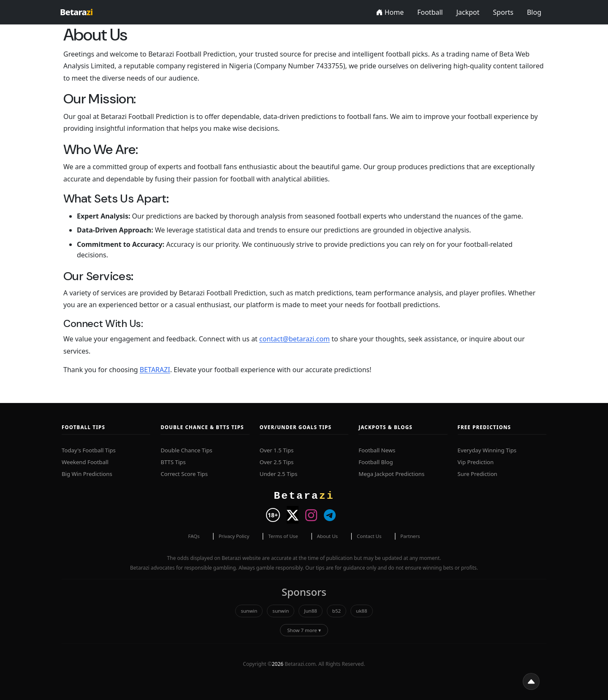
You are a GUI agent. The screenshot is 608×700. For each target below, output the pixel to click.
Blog (534, 12)
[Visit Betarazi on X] (293, 515)
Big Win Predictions (87, 474)
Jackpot (468, 12)
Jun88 (311, 611)
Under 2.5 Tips (278, 474)
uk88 (361, 611)
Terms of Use (283, 536)
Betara (76, 12)
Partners (410, 536)
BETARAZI (155, 370)
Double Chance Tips (186, 450)
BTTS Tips (173, 462)
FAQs (194, 536)
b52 (337, 611)
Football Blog (376, 462)
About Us (327, 536)
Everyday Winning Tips (487, 450)
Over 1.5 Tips (277, 450)
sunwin (249, 611)
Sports (503, 12)
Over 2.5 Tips (277, 462)
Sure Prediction (478, 474)
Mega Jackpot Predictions (391, 474)
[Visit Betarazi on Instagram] (311, 515)
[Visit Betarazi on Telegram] (330, 515)
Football (430, 12)
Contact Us (369, 536)
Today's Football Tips (89, 450)
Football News (377, 450)
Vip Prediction (476, 462)
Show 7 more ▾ (304, 630)
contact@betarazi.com (294, 339)
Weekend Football (85, 462)
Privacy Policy (234, 536)
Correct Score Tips (184, 474)
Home (390, 12)
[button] (531, 681)
